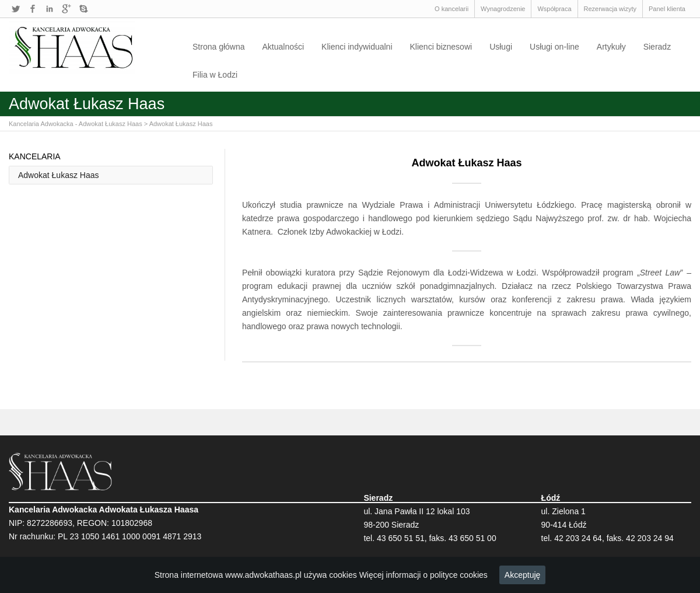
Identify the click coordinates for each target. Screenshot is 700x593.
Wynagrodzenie (503, 9)
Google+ (66, 9)
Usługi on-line (554, 47)
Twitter (16, 9)
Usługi (501, 47)
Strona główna (219, 47)
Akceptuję (522, 575)
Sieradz (657, 47)
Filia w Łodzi (215, 75)
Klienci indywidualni (357, 47)
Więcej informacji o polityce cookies (423, 575)
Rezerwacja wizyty (610, 9)
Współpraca (554, 9)
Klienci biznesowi (441, 47)
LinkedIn (50, 9)
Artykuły (611, 47)
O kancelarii (452, 9)
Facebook (33, 9)
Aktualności (283, 47)
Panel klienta (667, 9)
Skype (83, 9)
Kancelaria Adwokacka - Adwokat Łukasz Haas (76, 124)
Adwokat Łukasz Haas (181, 124)
